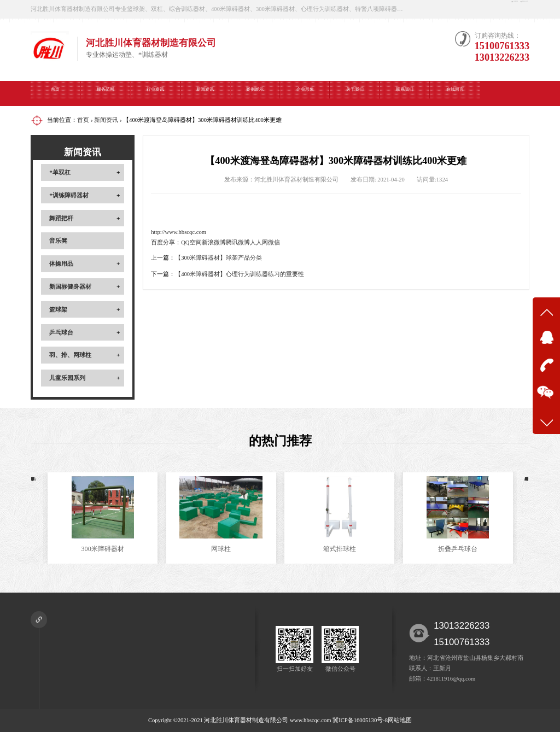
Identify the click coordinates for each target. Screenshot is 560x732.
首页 (55, 93)
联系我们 (405, 93)
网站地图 (400, 720)
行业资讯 (155, 93)
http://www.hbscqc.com (179, 232)
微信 (274, 242)
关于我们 (355, 93)
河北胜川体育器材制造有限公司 (246, 720)
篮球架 (58, 309)
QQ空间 (191, 242)
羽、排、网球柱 (70, 355)
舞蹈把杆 (61, 218)
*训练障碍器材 (69, 195)
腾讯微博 (238, 242)
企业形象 (305, 93)
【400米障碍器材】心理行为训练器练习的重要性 (240, 274)
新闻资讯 (205, 93)
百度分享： (166, 242)
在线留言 (455, 93)
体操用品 (61, 263)
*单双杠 (60, 172)
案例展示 (255, 93)
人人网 (259, 242)
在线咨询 (448, 9)
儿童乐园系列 (67, 378)
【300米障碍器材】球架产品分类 (218, 258)
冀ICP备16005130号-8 (360, 720)
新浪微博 (214, 242)
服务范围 (106, 93)
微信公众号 (504, 9)
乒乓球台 (61, 332)
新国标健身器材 (70, 286)
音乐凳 (58, 241)
